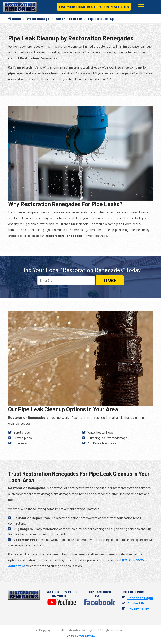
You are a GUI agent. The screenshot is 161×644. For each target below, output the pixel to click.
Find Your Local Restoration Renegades (94, 7)
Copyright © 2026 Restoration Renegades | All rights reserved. (82, 630)
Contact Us (136, 603)
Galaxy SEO (88, 636)
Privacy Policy (138, 608)
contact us (17, 566)
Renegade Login (140, 598)
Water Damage (38, 19)
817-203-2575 (133, 560)
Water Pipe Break (69, 19)
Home (15, 19)
